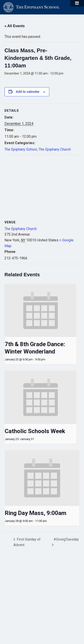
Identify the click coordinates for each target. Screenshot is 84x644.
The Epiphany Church (55, 149)
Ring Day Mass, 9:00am (36, 513)
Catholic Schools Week (35, 431)
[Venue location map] (42, 187)
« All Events (15, 26)
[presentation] (41, 311)
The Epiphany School (21, 149)
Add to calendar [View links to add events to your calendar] (28, 92)
